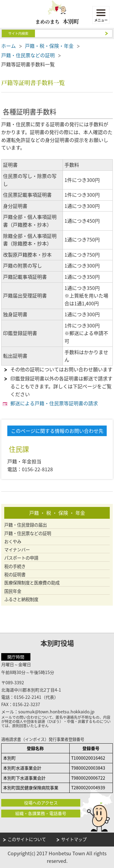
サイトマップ (74, 839)
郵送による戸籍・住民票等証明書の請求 (54, 403)
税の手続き (15, 566)
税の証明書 (15, 575)
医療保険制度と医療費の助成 (32, 583)
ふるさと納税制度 (21, 599)
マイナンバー (17, 550)
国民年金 (13, 591)
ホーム (9, 46)
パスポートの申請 (21, 558)
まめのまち (57, 21)
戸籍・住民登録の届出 (26, 525)
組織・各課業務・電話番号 (41, 813)
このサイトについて (27, 839)
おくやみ (13, 542)
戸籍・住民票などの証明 (28, 55)
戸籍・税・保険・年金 (49, 46)
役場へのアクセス (41, 803)
